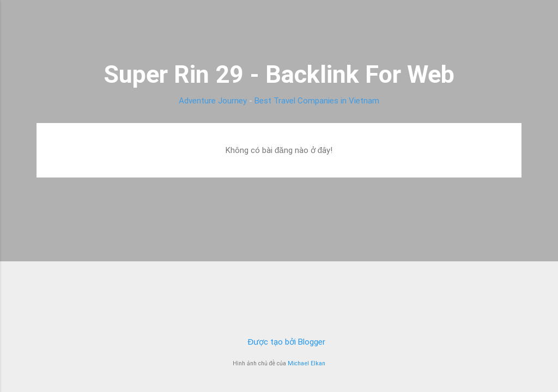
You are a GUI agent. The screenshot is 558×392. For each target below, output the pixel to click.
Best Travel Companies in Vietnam (317, 101)
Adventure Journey (213, 101)
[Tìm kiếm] (515, 30)
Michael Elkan (307, 363)
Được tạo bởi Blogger (279, 342)
